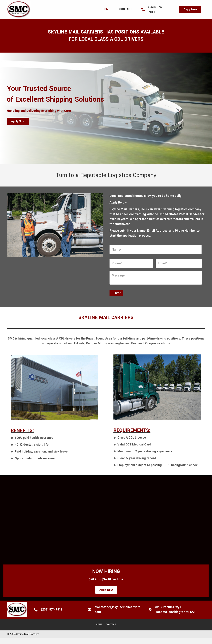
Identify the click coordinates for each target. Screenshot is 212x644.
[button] (190, 9)
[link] (106, 9)
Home (99, 624)
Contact (111, 624)
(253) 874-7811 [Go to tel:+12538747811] (52, 609)
